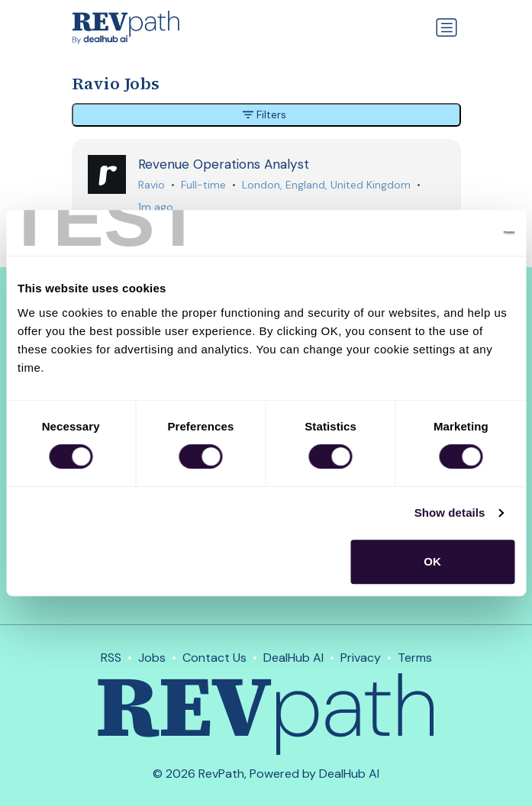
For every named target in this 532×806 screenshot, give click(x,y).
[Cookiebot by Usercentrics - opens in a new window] (448, 233)
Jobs (152, 658)
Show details (450, 513)
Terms (415, 658)
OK (432, 561)
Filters (264, 114)
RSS (111, 658)
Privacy (361, 658)
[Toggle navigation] (447, 27)
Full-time (203, 185)
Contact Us (214, 658)
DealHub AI (293, 658)
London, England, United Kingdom (326, 185)
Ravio (152, 185)
